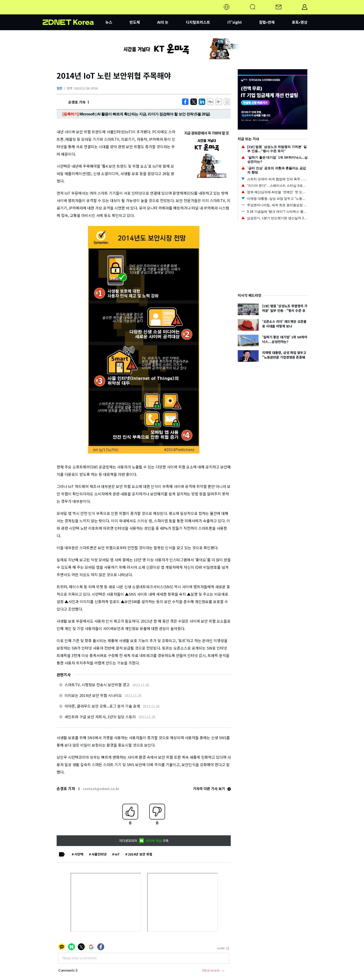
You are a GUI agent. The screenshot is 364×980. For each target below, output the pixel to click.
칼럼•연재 (267, 22)
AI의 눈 (163, 22)
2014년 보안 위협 (140, 854)
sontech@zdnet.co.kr (101, 789)
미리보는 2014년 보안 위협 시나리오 (93, 695)
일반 (59, 88)
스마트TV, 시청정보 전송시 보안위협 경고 (97, 685)
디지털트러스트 (198, 22)
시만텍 (79, 854)
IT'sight (235, 22)
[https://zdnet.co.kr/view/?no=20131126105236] (185, 102)
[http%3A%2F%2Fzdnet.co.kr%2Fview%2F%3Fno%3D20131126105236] (202, 102)
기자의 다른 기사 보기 (212, 789)
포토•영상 (300, 22)
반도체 (135, 22)
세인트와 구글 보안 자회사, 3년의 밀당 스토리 (100, 717)
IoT (117, 854)
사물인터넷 (99, 854)
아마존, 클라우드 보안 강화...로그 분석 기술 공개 (102, 706)
